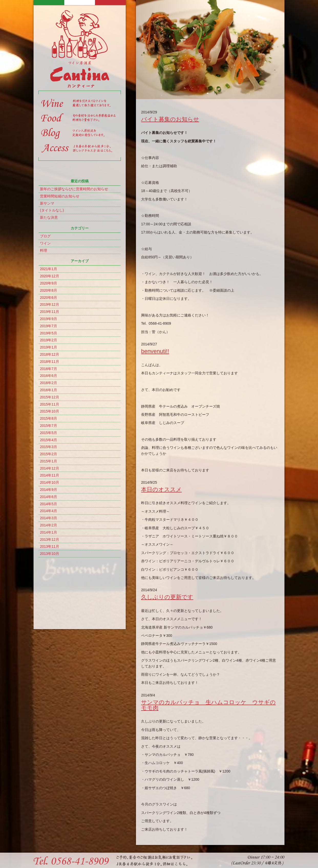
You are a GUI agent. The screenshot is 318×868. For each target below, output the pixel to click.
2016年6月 (49, 376)
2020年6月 (49, 298)
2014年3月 (49, 518)
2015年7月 (49, 426)
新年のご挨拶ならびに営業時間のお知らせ (74, 189)
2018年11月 (50, 362)
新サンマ (47, 203)
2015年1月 (49, 461)
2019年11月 (50, 312)
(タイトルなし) (52, 210)
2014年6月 (49, 497)
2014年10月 (50, 482)
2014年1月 (49, 532)
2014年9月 (49, 490)
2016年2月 (49, 383)
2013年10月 (50, 554)
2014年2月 (49, 525)
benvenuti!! (155, 351)
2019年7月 (49, 326)
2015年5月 (49, 433)
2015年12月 (50, 397)
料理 (44, 250)
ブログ (45, 236)
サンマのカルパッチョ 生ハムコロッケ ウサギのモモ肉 (208, 705)
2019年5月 (49, 333)
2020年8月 (49, 290)
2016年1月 (49, 390)
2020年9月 (49, 283)
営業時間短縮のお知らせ (60, 196)
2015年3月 (49, 447)
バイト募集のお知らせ (170, 119)
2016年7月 (49, 369)
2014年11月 (50, 475)
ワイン (45, 243)
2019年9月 (49, 319)
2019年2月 (49, 340)
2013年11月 (50, 546)
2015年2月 (49, 454)
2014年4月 (49, 511)
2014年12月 (50, 468)
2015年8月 (49, 418)
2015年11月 (50, 404)
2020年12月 (50, 276)
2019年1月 (49, 347)
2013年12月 (50, 539)
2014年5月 (49, 504)
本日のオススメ (161, 489)
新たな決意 (49, 217)
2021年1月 (49, 269)
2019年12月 (50, 304)
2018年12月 (50, 354)
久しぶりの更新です (167, 597)
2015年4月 (49, 440)
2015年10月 (50, 411)
